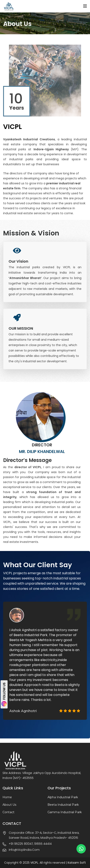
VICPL (34, 863)
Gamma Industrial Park (65, 812)
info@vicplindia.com (24, 850)
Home (7, 797)
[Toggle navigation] (85, 6)
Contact (8, 812)
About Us (9, 805)
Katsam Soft (76, 863)
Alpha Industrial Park (63, 797)
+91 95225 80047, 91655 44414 (30, 844)
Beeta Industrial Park (63, 805)
